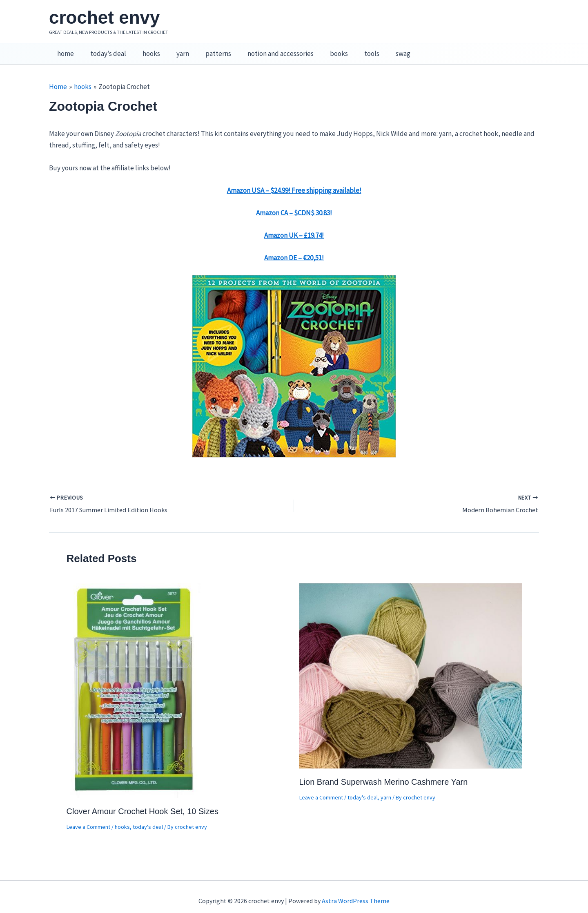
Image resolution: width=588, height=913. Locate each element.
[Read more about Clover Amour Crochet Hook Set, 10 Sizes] (134, 681)
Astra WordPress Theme (356, 893)
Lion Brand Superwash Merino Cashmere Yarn (384, 773)
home (64, 49)
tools (353, 49)
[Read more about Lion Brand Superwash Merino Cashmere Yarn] (411, 666)
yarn (174, 49)
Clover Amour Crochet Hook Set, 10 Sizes (143, 803)
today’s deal (105, 49)
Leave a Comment (88, 818)
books (323, 49)
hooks (145, 49)
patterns (207, 49)
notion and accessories (267, 49)
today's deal (148, 818)
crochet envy (104, 17)
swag (382, 49)
